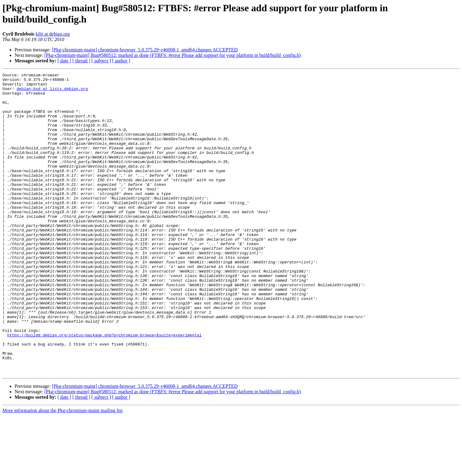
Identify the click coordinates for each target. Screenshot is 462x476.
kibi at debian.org (53, 34)
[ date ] (64, 61)
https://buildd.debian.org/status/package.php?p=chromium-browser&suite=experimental (105, 388)
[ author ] (121, 61)
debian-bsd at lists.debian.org (52, 92)
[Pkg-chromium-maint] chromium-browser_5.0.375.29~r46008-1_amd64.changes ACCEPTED (145, 50)
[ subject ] (101, 61)
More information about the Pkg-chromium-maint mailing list (63, 471)
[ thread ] (81, 61)
